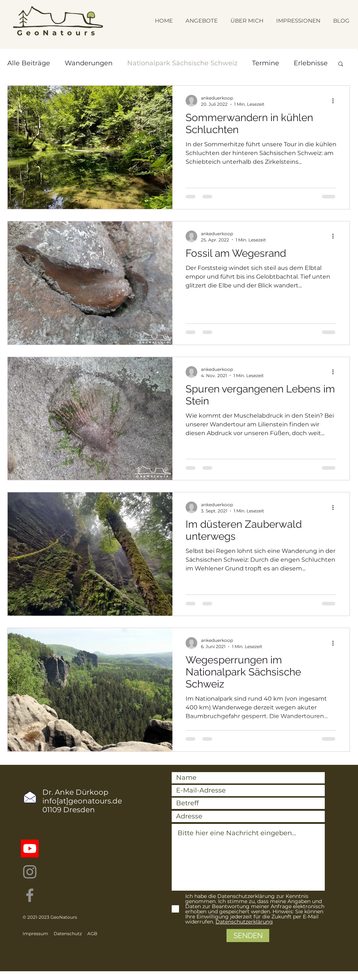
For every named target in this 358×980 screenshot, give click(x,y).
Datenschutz (68, 933)
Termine (266, 63)
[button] (341, 64)
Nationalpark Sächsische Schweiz (182, 63)
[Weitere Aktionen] (335, 101)
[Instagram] (30, 872)
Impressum (35, 933)
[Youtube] (30, 849)
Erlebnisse (311, 63)
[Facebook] (30, 895)
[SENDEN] (248, 936)
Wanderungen (89, 63)
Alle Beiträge (29, 63)
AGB (92, 933)
